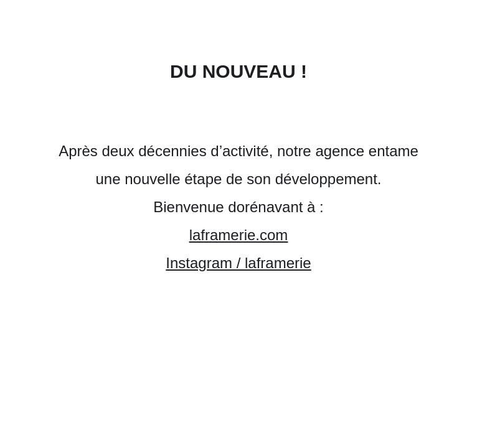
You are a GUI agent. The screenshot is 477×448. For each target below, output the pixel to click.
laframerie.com (239, 235)
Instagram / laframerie (238, 263)
